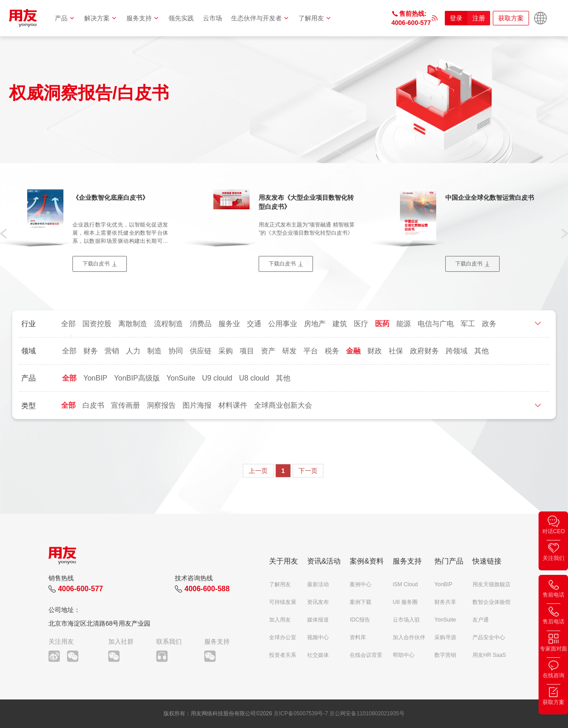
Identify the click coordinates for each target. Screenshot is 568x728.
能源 (404, 324)
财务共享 (445, 602)
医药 (382, 324)
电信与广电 (436, 324)
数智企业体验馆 (491, 602)
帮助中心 (404, 655)
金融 (353, 351)
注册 (479, 18)
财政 (375, 351)
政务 (489, 324)
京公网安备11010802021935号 (367, 714)
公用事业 (283, 324)
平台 (311, 351)
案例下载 (361, 602)
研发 (289, 351)
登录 (456, 18)
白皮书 (93, 405)
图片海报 (197, 405)
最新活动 (318, 584)
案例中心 (361, 584)
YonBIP (95, 378)
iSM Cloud (405, 584)
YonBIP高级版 (137, 378)
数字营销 (445, 655)
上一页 (258, 471)
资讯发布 (318, 602)
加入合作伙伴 (409, 637)
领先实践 (181, 18)
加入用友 (280, 620)
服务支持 (143, 18)
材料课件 (233, 405)
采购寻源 (445, 637)
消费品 (201, 324)
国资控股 (97, 324)
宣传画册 (125, 405)
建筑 (340, 324)
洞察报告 (161, 405)
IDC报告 (360, 620)
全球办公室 (283, 637)
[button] (3, 233)
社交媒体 (318, 655)
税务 (332, 351)
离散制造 (133, 324)
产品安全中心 (489, 637)
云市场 (212, 18)
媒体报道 (318, 620)
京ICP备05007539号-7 (301, 714)
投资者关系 (283, 655)
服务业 (229, 324)
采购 (226, 351)
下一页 (308, 471)
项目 (247, 351)
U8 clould (254, 378)
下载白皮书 (96, 264)
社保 (396, 351)
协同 (176, 351)
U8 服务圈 (405, 602)
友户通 (481, 620)
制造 (154, 351)
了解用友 (315, 18)
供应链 (201, 351)
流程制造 (168, 324)
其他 (481, 351)
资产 (268, 351)
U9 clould (217, 378)
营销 (112, 351)
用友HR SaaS (489, 655)
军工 (468, 324)
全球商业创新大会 (283, 405)
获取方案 (511, 18)
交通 (254, 324)
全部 (68, 324)
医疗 (361, 324)
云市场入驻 (406, 620)
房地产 (315, 324)
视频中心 (318, 637)
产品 (65, 18)
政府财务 (424, 351)
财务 (91, 351)
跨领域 (457, 351)
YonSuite (181, 378)
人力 (133, 351)
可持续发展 (283, 602)
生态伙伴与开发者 (260, 18)
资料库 (358, 637)
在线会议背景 (366, 655)
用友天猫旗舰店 (491, 584)
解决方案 (101, 18)
